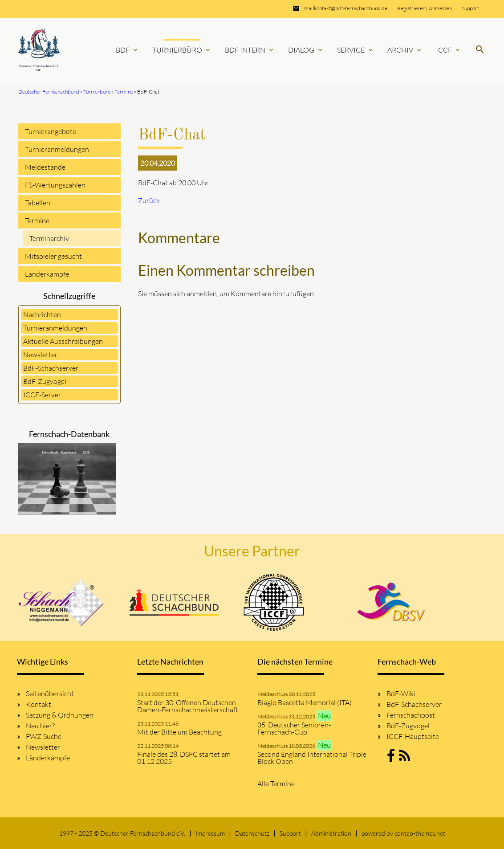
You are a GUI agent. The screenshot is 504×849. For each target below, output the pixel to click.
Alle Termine (276, 784)
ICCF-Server (42, 395)
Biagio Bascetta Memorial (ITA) (305, 702)
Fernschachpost (411, 715)
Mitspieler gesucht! (55, 256)
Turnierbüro (182, 50)
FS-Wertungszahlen (55, 185)
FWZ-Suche (44, 736)
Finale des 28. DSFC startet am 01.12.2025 (184, 758)
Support (470, 8)
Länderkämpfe (47, 274)
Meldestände (45, 167)
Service (356, 50)
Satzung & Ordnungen (60, 715)
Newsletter (40, 355)
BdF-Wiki (401, 694)
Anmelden (440, 8)
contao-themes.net (420, 833)
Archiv (405, 50)
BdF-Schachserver (51, 368)
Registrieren (411, 8)
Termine (37, 220)
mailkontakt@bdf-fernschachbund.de (346, 8)
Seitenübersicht (50, 694)
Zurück (149, 200)
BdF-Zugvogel (45, 381)
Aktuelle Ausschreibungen (63, 341)
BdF (127, 50)
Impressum (210, 833)
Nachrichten (42, 314)
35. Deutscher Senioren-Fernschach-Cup (294, 728)
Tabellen (38, 203)
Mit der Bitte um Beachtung (179, 732)
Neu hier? (40, 726)
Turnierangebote (51, 131)
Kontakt (39, 704)
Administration (331, 833)
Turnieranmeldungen (57, 149)
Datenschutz (252, 833)
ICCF (449, 50)
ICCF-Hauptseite (413, 736)
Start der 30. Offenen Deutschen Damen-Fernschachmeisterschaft (188, 706)
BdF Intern (250, 50)
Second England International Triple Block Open (312, 758)
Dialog (306, 50)
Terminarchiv (49, 238)
